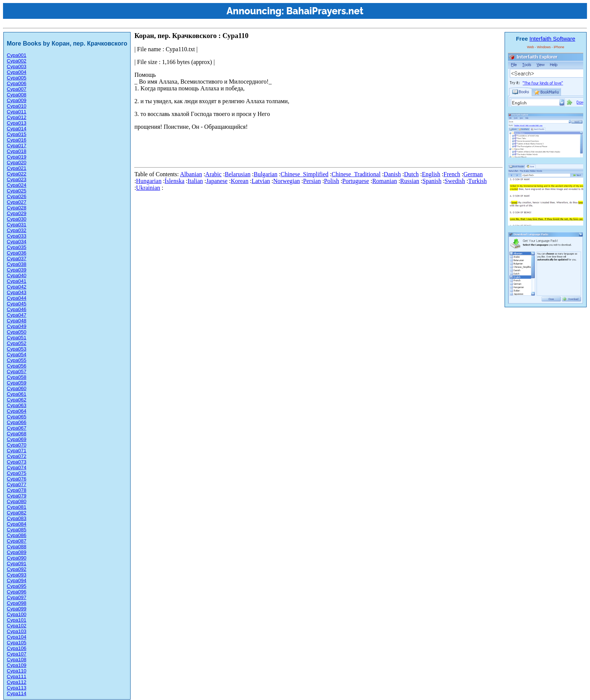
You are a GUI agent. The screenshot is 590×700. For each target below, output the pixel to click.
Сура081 (17, 507)
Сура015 (17, 134)
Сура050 (17, 332)
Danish (392, 174)
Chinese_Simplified (305, 174)
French (452, 174)
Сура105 (17, 643)
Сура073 (17, 462)
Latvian (261, 181)
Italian (195, 181)
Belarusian (237, 174)
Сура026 (17, 196)
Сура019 (17, 157)
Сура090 (17, 558)
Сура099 (17, 609)
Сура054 (17, 355)
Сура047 (17, 315)
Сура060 (17, 388)
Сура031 (17, 225)
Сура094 (17, 580)
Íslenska (175, 181)
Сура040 (17, 275)
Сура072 (17, 456)
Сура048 (17, 321)
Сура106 (17, 648)
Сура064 (17, 411)
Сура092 (17, 569)
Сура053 (17, 349)
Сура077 (17, 484)
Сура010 (17, 106)
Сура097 (17, 597)
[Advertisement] (271, 147)
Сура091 (17, 564)
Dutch (411, 174)
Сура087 (17, 541)
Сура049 (17, 326)
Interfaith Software (552, 39)
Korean (239, 181)
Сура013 (17, 123)
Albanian (191, 174)
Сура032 (17, 230)
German (473, 174)
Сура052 (17, 343)
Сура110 (17, 671)
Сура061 (17, 394)
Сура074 (17, 467)
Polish (331, 181)
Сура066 (17, 422)
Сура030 (17, 219)
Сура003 (17, 66)
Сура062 (17, 400)
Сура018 (17, 151)
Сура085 (17, 530)
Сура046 (17, 309)
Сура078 (17, 490)
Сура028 (17, 208)
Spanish (432, 181)
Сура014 (17, 129)
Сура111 (17, 676)
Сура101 (17, 620)
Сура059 (17, 383)
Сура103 (17, 631)
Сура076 (17, 479)
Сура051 (17, 338)
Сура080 (17, 501)
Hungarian (149, 181)
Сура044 (17, 298)
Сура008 (17, 95)
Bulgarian (265, 174)
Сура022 (17, 174)
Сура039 (17, 270)
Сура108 (17, 660)
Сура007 (17, 89)
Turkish (477, 181)
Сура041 (17, 281)
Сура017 (17, 146)
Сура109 (17, 665)
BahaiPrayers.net (325, 11)
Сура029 (17, 213)
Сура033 (17, 236)
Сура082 (17, 513)
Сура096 (17, 592)
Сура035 (17, 247)
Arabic (213, 174)
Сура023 (17, 179)
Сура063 (17, 405)
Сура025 (17, 191)
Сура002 (17, 61)
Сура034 (17, 242)
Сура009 (17, 100)
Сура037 (17, 258)
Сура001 (17, 55)
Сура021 (17, 168)
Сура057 (17, 371)
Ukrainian (148, 188)
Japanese (217, 181)
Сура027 (17, 202)
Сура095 (17, 586)
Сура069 (17, 439)
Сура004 (17, 72)
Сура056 (17, 366)
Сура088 (17, 547)
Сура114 (17, 693)
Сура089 (17, 552)
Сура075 (17, 473)
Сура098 (17, 603)
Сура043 (17, 292)
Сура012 (17, 117)
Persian (312, 181)
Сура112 (17, 682)
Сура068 (17, 434)
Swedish (455, 181)
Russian (410, 181)
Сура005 (17, 78)
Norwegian (287, 181)
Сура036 (17, 253)
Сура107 (17, 654)
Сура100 (17, 614)
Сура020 (17, 162)
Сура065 (17, 417)
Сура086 (17, 535)
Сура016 (17, 140)
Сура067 (17, 428)
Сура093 (17, 575)
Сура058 (17, 377)
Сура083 (17, 518)
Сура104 (17, 637)
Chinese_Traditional (356, 174)
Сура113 (17, 688)
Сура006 (17, 83)
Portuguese (356, 181)
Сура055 (17, 360)
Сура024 (17, 185)
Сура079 (17, 496)
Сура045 (17, 304)
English (431, 174)
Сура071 (17, 451)
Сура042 (17, 287)
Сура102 (17, 626)
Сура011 (17, 112)
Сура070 (17, 445)
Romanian (385, 181)
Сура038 (17, 264)
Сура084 (17, 524)
